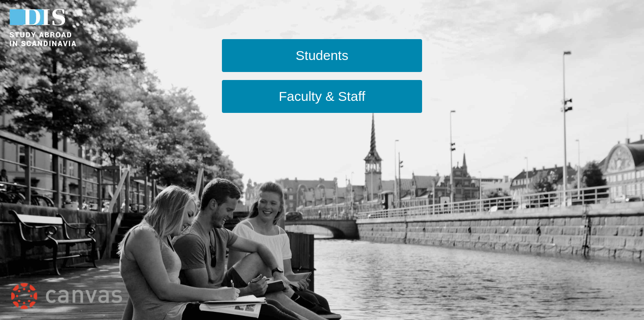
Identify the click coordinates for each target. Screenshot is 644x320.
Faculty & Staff (322, 96)
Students (322, 55)
